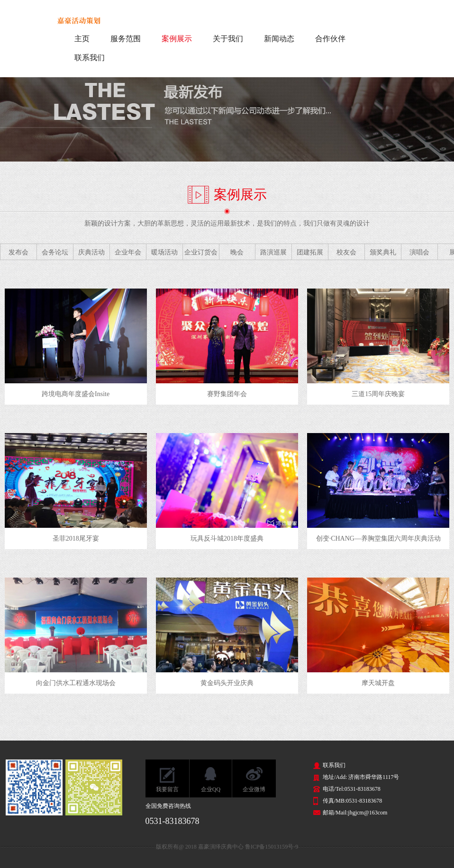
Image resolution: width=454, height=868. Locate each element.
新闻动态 (279, 39)
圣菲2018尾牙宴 (76, 538)
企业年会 (128, 252)
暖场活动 (164, 252)
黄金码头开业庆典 (227, 683)
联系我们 (90, 58)
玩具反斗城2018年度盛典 (227, 538)
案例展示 (177, 39)
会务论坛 (55, 252)
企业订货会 (201, 252)
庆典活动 (91, 252)
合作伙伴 (330, 39)
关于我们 (228, 39)
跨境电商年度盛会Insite (76, 394)
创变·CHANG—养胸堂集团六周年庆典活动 (378, 538)
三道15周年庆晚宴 (378, 394)
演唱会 (419, 252)
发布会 (18, 252)
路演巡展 (273, 252)
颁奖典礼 (383, 252)
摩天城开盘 (378, 683)
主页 (82, 39)
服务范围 (126, 39)
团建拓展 (310, 252)
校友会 (346, 252)
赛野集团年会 (227, 394)
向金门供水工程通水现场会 (76, 683)
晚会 (237, 252)
